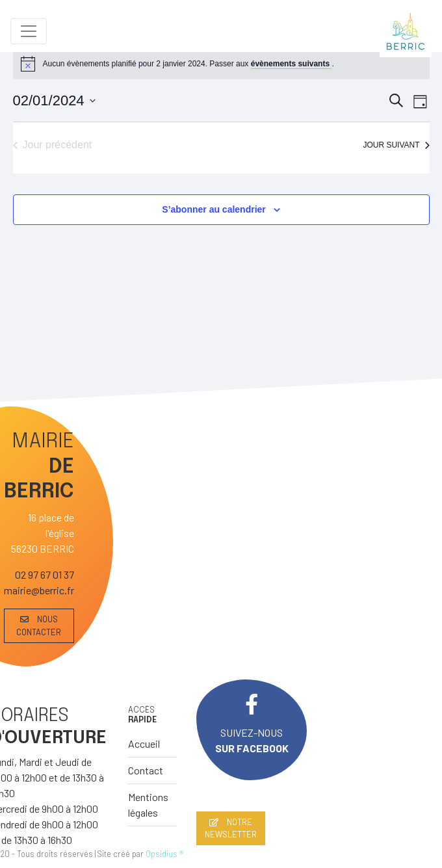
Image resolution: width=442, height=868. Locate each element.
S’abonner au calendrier (214, 209)
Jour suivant (396, 145)
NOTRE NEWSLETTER (231, 828)
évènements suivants (292, 64)
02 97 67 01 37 (45, 574)
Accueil (144, 743)
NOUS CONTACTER (39, 625)
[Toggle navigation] (29, 31)
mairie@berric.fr (39, 590)
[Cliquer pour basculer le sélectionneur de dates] (54, 100)
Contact (146, 770)
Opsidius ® (164, 854)
